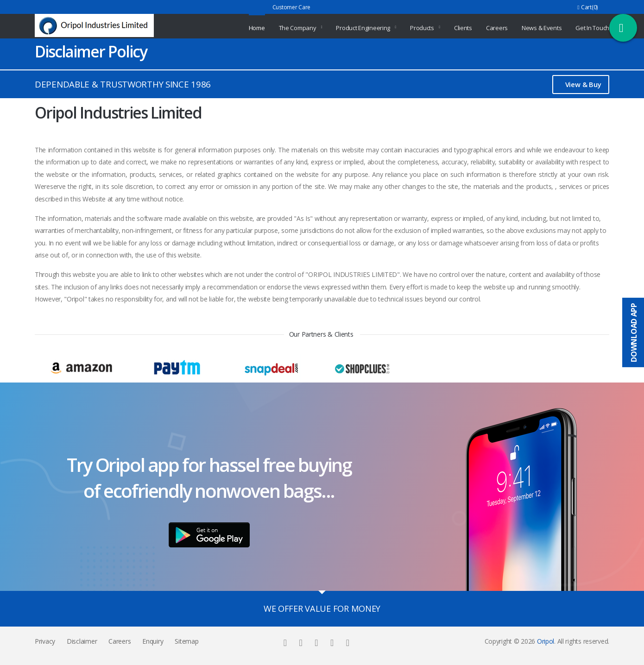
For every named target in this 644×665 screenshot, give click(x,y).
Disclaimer (82, 641)
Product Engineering (363, 28)
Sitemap (186, 641)
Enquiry (153, 641)
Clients (463, 28)
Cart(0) (587, 7)
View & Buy (583, 84)
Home (257, 28)
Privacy (45, 641)
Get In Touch (592, 28)
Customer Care (291, 7)
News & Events (542, 28)
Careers (497, 28)
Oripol (546, 641)
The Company (298, 28)
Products (422, 28)
